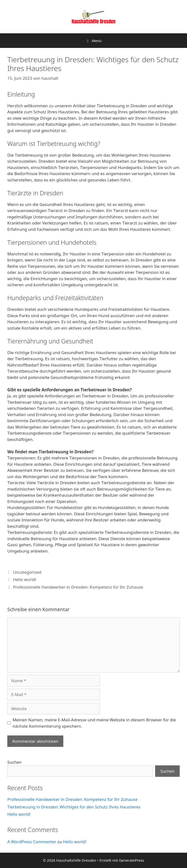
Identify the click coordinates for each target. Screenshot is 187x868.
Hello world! (25, 579)
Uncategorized (27, 572)
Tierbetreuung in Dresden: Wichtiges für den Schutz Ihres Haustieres (74, 807)
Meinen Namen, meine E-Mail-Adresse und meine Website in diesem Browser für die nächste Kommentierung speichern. (94, 723)
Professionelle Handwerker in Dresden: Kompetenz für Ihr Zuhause (78, 587)
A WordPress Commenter (32, 842)
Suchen (14, 762)
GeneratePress (131, 860)
